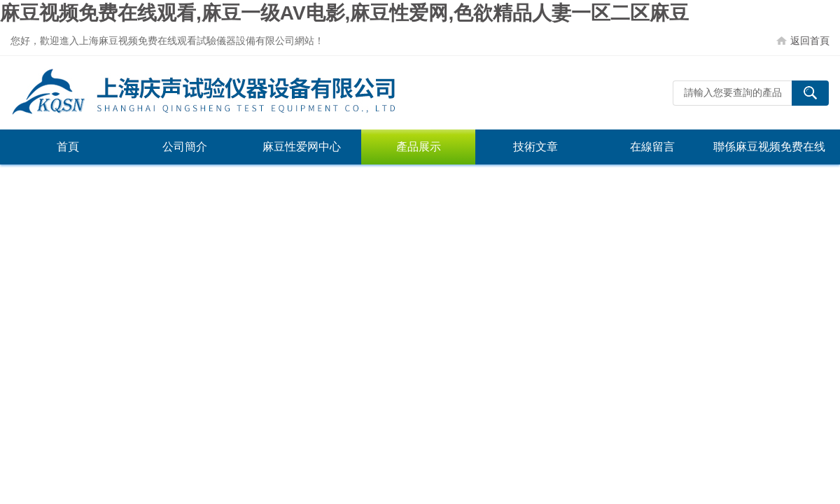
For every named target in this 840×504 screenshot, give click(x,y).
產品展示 (419, 147)
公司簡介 (185, 147)
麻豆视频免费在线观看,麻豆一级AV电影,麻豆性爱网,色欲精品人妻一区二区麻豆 (344, 13)
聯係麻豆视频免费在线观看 (769, 153)
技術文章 (535, 147)
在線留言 (652, 147)
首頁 (68, 147)
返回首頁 (810, 41)
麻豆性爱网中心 (302, 147)
